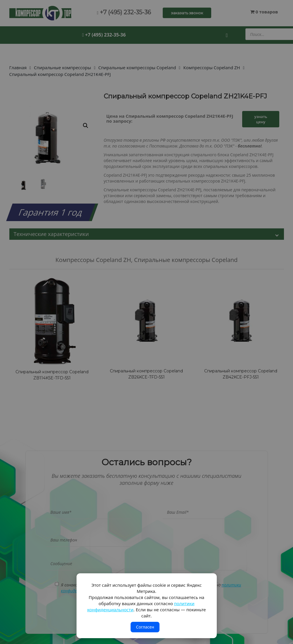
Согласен (145, 627)
